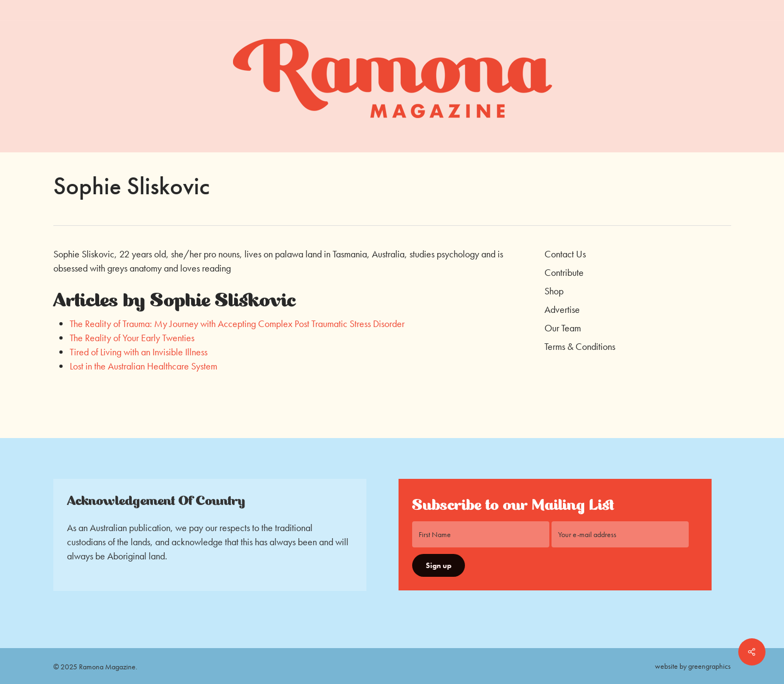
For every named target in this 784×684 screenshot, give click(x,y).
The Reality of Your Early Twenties (132, 338)
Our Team (563, 328)
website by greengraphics (693, 666)
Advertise (562, 309)
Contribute (564, 272)
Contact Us (565, 254)
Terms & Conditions (580, 346)
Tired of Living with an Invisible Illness (139, 352)
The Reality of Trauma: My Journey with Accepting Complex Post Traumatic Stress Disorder (237, 323)
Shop (554, 291)
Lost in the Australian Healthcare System (143, 366)
